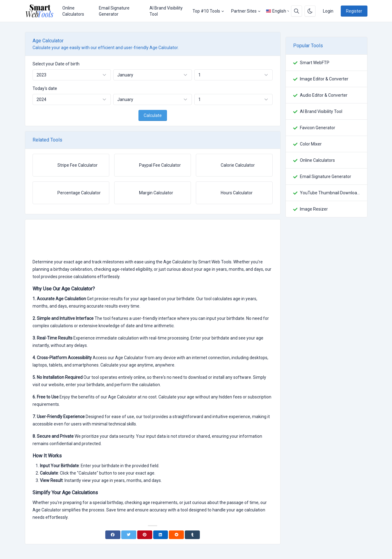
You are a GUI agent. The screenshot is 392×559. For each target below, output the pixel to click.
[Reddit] (176, 535)
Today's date (45, 88)
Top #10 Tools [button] (206, 11)
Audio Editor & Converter (324, 95)
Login (328, 11)
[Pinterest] (145, 535)
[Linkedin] (161, 535)
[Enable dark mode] (310, 11)
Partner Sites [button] (244, 11)
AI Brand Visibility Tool (166, 11)
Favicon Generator (318, 128)
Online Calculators (73, 11)
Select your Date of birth (56, 64)
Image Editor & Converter (324, 79)
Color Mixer (311, 144)
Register (354, 11)
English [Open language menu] (276, 11)
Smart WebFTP (315, 63)
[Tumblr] (192, 535)
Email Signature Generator (114, 11)
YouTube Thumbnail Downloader (330, 193)
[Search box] (297, 11)
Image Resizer (314, 209)
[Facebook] (113, 535)
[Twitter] (129, 535)
